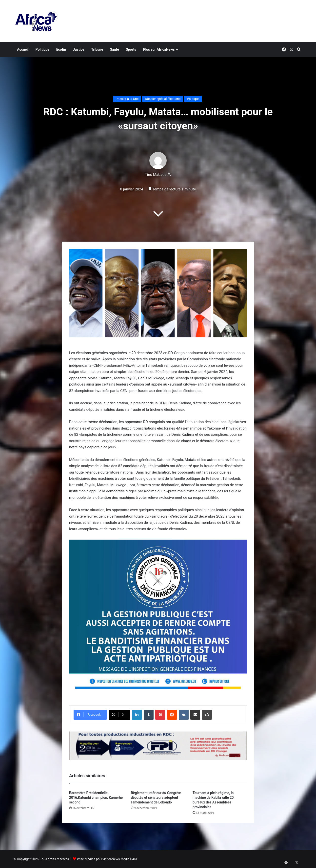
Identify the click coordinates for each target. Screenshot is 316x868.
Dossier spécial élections (163, 99)
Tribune (97, 49)
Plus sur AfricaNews (159, 49)
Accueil (23, 49)
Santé (114, 49)
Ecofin (61, 49)
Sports (131, 49)
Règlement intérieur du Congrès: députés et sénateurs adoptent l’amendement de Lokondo (156, 798)
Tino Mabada (156, 175)
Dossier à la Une (127, 99)
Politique (42, 49)
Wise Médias (86, 859)
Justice (79, 49)
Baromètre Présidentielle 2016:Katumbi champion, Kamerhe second (96, 798)
